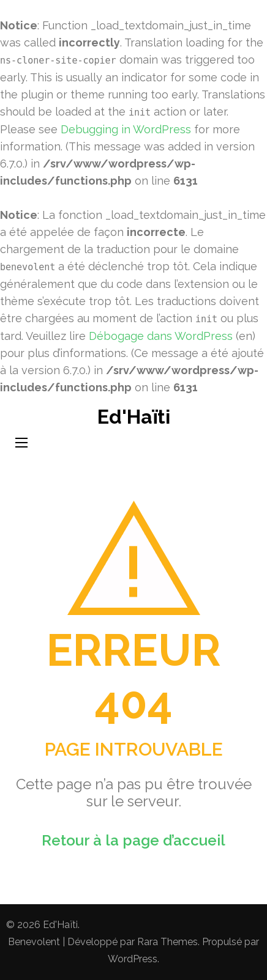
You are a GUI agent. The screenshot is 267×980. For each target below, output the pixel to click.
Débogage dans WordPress (161, 336)
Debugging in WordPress (126, 129)
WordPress (133, 959)
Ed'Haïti (134, 417)
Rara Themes (167, 942)
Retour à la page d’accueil (133, 840)
